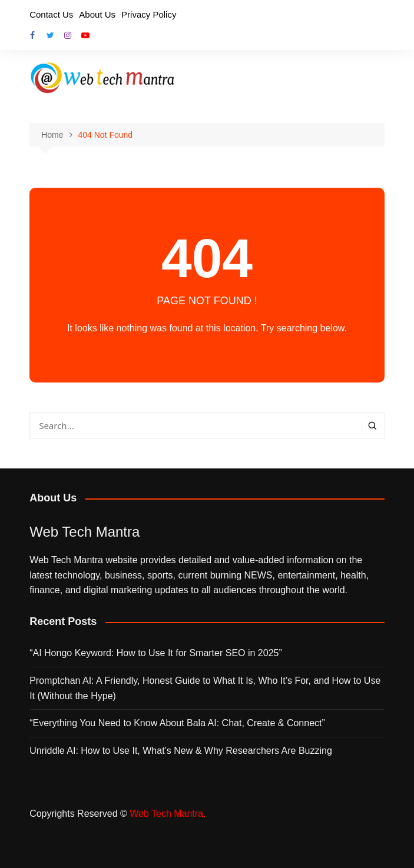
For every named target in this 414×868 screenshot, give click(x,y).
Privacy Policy (149, 14)
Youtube (85, 35)
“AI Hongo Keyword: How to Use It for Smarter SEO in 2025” (156, 653)
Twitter (50, 35)
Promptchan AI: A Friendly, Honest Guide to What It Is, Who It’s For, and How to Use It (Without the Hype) (205, 688)
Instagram (68, 35)
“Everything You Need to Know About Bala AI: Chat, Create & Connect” (177, 723)
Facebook (32, 35)
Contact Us (51, 14)
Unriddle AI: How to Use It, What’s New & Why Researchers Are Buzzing (181, 751)
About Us (97, 14)
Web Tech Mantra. (168, 814)
